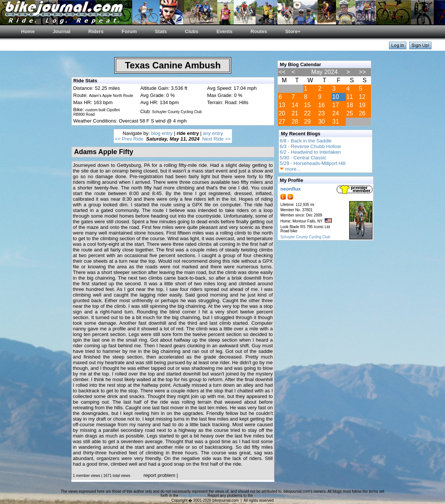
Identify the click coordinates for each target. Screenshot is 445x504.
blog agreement (192, 496)
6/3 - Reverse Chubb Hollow (310, 146)
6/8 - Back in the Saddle (306, 141)
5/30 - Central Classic (303, 158)
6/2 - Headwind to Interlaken (310, 152)
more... (290, 169)
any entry (213, 133)
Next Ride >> (216, 139)
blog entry (162, 133)
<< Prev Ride (129, 139)
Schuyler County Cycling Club (305, 237)
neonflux (291, 189)
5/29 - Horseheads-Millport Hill (313, 163)
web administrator (269, 496)
